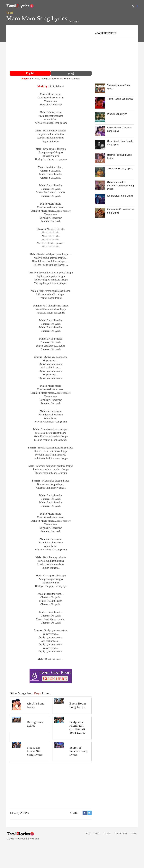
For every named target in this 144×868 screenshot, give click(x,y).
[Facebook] (137, 6)
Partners (108, 833)
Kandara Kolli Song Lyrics (120, 196)
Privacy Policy (121, 833)
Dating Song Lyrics (35, 724)
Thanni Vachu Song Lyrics (120, 99)
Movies (97, 833)
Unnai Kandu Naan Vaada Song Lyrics (120, 143)
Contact (134, 833)
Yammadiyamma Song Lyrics (118, 87)
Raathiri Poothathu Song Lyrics (119, 157)
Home (88, 833)
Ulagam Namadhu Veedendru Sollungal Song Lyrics (121, 186)
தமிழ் (71, 73)
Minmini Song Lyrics (117, 114)
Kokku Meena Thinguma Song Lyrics (119, 129)
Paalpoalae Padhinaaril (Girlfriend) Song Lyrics (77, 727)
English (30, 73)
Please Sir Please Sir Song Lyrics (35, 751)
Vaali (10, 13)
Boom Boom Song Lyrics (78, 705)
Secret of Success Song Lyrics (78, 751)
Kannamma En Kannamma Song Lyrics (121, 211)
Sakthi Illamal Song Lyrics (120, 168)
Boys (76, 21)
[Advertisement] (51, 49)
